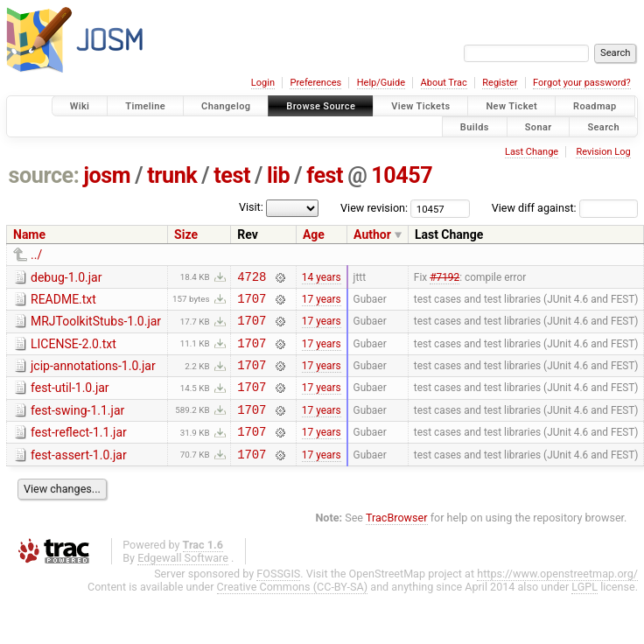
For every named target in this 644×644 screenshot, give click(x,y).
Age (314, 234)
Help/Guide (381, 83)
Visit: (251, 207)
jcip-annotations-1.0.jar (93, 376)
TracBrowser (397, 541)
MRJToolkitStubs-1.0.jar (96, 326)
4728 (252, 279)
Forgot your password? (582, 83)
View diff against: (565, 208)
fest (325, 175)
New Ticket (511, 106)
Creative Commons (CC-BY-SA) (293, 610)
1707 (252, 303)
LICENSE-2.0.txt (73, 352)
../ (36, 255)
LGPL (584, 610)
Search (603, 126)
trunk (172, 175)
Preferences (315, 83)
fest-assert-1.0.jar (79, 476)
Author (372, 234)
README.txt (63, 302)
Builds (475, 126)
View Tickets (420, 106)
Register (500, 83)
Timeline (145, 106)
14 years (322, 278)
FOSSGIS (278, 597)
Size (186, 234)
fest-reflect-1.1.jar (79, 451)
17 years (322, 303)
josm (107, 175)
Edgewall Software (183, 581)
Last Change (532, 152)
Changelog (226, 106)
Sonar (539, 126)
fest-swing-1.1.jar (77, 426)
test (232, 175)
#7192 (444, 278)
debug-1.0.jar (66, 277)
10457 (402, 175)
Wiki (80, 106)
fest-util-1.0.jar (70, 401)
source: (44, 175)
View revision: (374, 208)
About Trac (444, 83)
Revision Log (603, 152)
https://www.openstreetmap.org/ (557, 597)
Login (263, 83)
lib (278, 175)
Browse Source (321, 106)
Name (29, 234)
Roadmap (595, 106)
